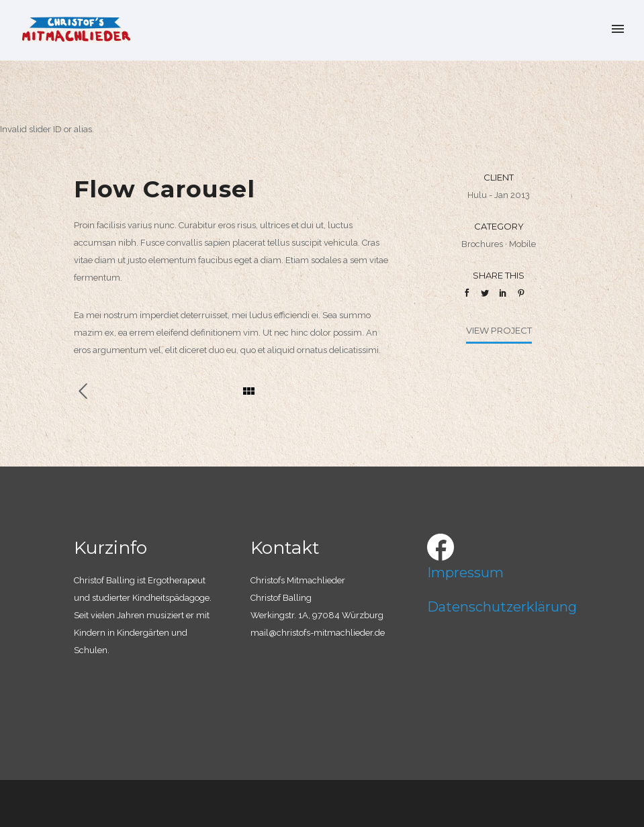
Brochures (482, 244)
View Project (499, 330)
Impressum (465, 573)
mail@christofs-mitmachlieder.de (318, 633)
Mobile (522, 244)
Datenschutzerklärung (502, 607)
